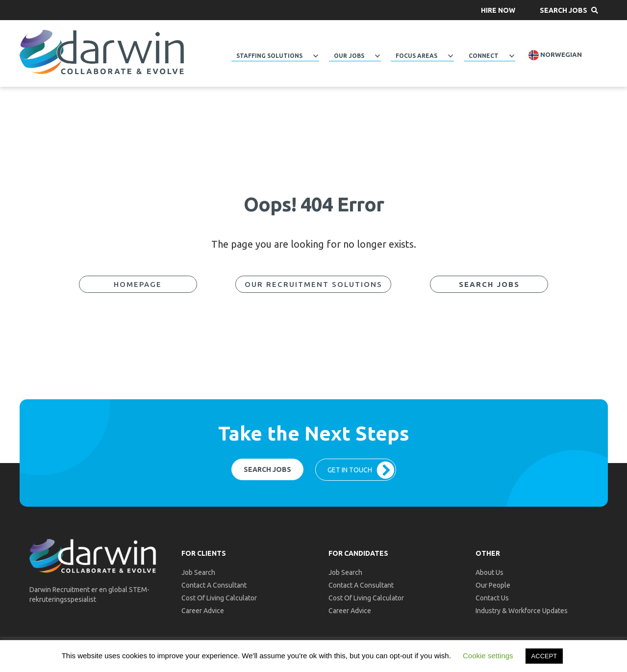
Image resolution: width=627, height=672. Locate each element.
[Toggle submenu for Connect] (512, 56)
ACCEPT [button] (544, 656)
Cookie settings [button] (488, 656)
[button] (498, 10)
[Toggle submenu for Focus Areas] (451, 56)
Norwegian (555, 55)
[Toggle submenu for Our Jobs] (377, 56)
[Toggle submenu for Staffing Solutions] (316, 56)
